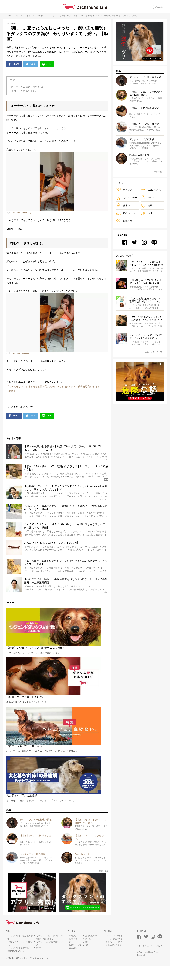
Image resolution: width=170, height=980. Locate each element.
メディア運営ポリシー (115, 952)
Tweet (32, 66)
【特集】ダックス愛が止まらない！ (49, 957)
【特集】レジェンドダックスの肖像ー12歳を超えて (49, 951)
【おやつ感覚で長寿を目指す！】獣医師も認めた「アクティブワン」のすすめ (146, 301)
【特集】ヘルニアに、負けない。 (20, 957)
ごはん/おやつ (151, 191)
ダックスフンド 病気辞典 (18, 961)
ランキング (41, 961)
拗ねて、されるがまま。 (24, 93)
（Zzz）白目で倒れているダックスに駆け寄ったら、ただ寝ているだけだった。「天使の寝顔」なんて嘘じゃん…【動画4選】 (146, 320)
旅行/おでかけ (127, 214)
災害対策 (124, 222)
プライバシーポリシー (115, 955)
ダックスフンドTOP (14, 17)
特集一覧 (104, 884)
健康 (146, 206)
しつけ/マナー (127, 199)
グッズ (148, 199)
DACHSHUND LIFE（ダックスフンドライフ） (32, 971)
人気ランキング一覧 (154, 353)
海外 (146, 214)
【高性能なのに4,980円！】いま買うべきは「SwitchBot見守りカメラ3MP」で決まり (146, 283)
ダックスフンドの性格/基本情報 (20, 951)
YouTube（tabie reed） (22, 217)
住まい (123, 206)
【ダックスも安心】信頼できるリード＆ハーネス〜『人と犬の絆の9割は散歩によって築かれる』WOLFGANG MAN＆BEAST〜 (146, 265)
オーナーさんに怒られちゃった (28, 89)
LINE (49, 66)
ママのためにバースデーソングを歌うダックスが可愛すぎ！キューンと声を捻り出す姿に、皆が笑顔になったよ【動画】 (146, 338)
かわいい (43, 17)
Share (14, 66)
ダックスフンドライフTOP (150, 959)
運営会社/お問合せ (113, 959)
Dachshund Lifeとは (16, 964)
